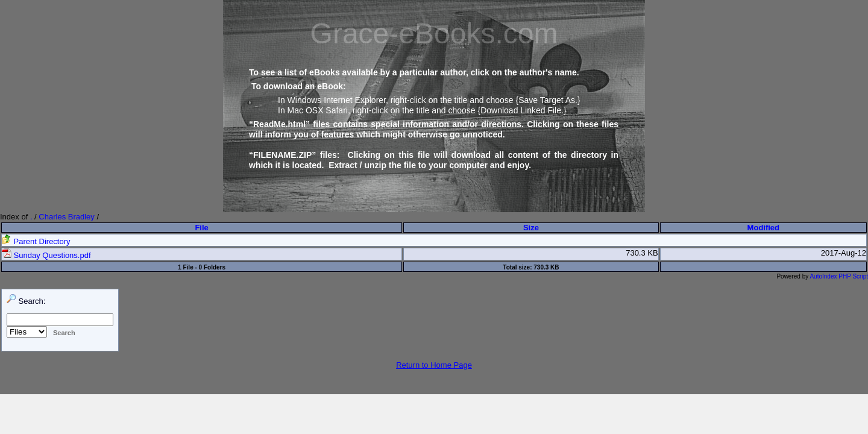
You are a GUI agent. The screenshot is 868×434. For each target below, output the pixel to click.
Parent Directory (36, 241)
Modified (763, 228)
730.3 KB (642, 253)
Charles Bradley (67, 217)
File (201, 228)
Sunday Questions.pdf (46, 255)
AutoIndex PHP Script (839, 276)
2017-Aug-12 (844, 253)
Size (531, 228)
